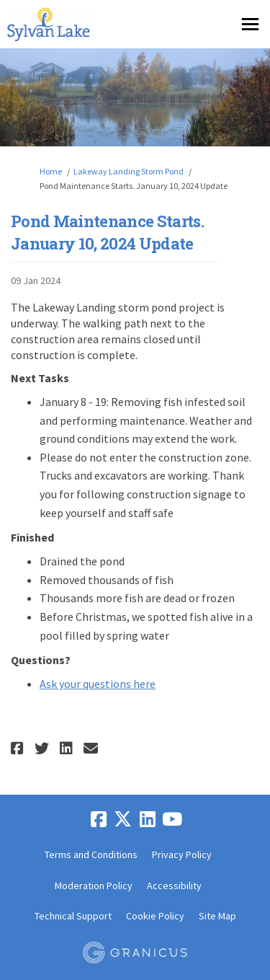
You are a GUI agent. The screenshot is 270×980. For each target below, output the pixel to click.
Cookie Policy (155, 916)
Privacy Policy (182, 855)
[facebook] (99, 820)
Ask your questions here (98, 684)
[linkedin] (148, 820)
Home (51, 171)
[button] (19, 748)
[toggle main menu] (250, 24)
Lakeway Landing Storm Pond (129, 171)
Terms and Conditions (91, 855)
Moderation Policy (94, 886)
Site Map (217, 916)
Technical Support (73, 916)
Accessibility (174, 886)
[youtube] (172, 820)
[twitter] (123, 820)
